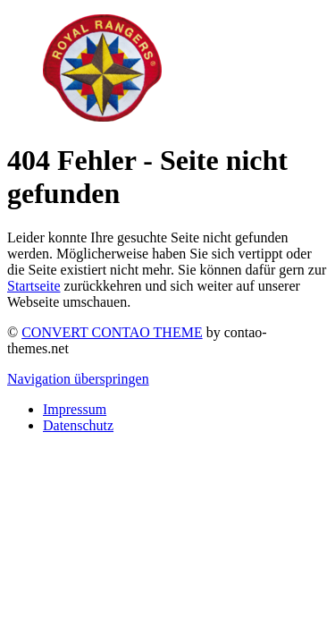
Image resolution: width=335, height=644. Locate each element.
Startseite (34, 286)
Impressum (75, 409)
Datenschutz (78, 425)
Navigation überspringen (78, 379)
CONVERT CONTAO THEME (112, 332)
